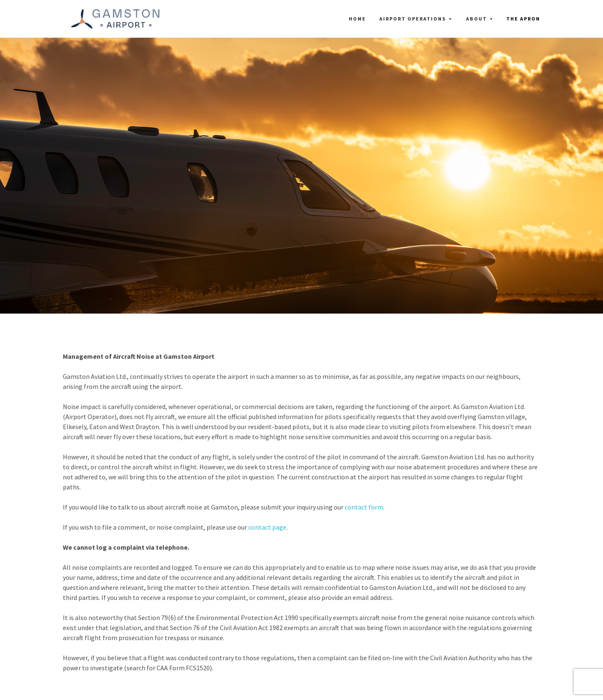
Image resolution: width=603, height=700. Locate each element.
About (477, 19)
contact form (364, 507)
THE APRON (523, 19)
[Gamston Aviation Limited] (115, 19)
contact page (267, 527)
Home (357, 19)
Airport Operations (413, 19)
